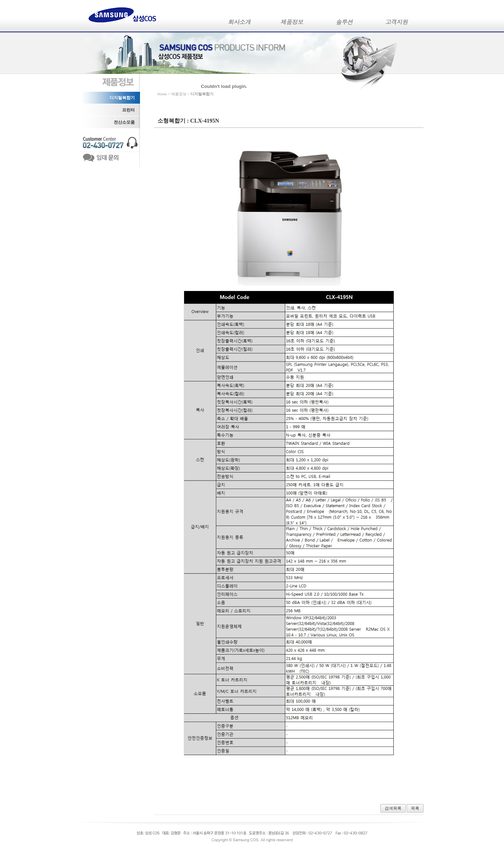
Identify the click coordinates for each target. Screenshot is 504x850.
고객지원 (397, 24)
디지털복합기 (122, 98)
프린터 (128, 110)
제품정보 (292, 24)
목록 (415, 808)
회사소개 (240, 24)
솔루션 (345, 24)
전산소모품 (124, 122)
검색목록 (393, 808)
